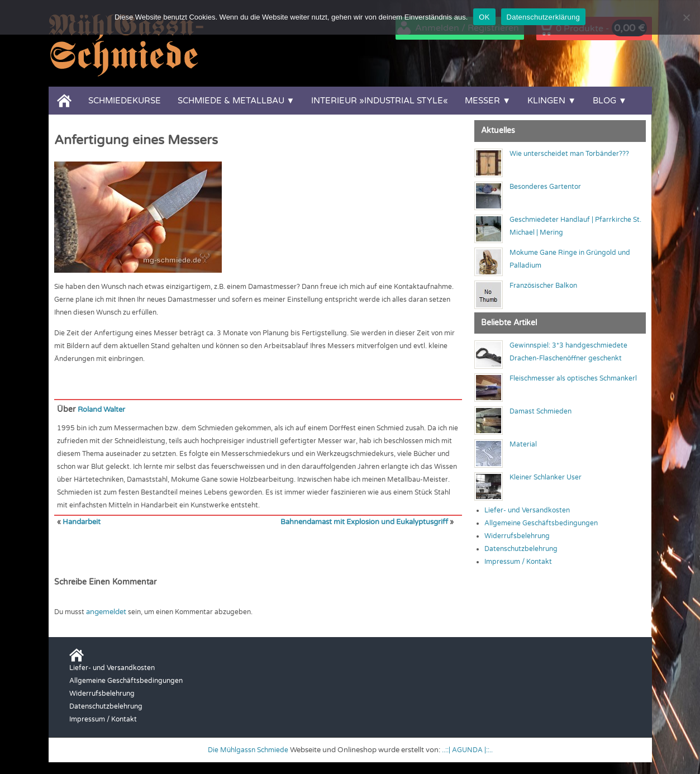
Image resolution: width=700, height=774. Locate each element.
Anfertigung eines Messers (136, 140)
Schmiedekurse (125, 101)
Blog (604, 101)
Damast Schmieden (541, 411)
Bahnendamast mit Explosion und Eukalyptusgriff (369, 521)
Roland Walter (104, 409)
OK (484, 17)
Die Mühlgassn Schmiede (247, 749)
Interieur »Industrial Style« (380, 101)
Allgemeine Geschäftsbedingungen (541, 523)
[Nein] (686, 17)
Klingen (546, 101)
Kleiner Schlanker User (546, 477)
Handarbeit (81, 521)
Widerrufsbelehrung (517, 536)
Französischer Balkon (543, 286)
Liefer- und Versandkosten (527, 510)
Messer (482, 101)
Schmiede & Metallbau (231, 101)
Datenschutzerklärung (543, 17)
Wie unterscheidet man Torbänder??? (569, 154)
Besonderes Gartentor (545, 187)
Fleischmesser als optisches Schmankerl (573, 378)
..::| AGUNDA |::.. (470, 749)
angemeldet (106, 611)
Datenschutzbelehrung (521, 549)
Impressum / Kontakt (518, 562)
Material (523, 444)
